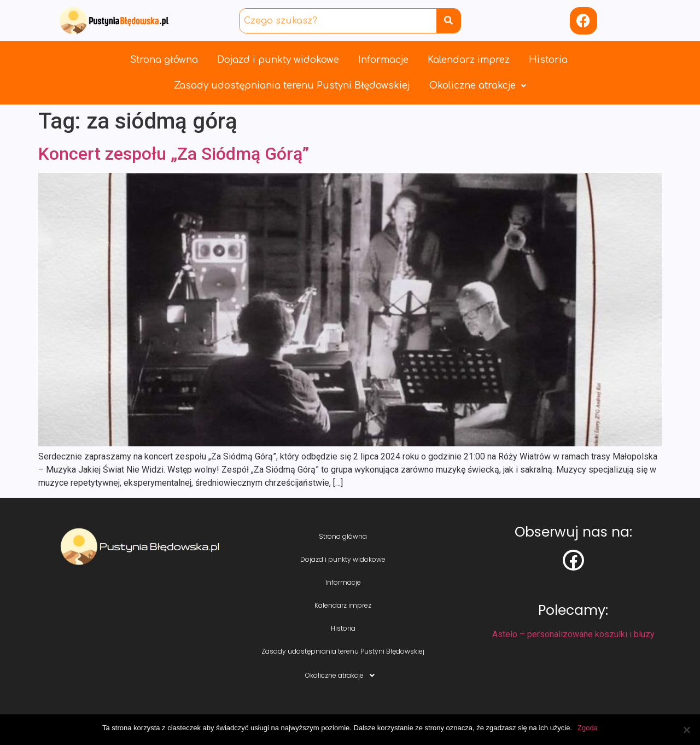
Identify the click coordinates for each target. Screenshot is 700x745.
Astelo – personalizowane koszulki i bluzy (573, 634)
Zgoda (588, 728)
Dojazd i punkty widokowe (278, 60)
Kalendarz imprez (469, 60)
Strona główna (164, 60)
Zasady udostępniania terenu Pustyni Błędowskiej (292, 86)
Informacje (383, 60)
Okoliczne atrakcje (478, 86)
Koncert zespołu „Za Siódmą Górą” (174, 154)
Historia (548, 60)
